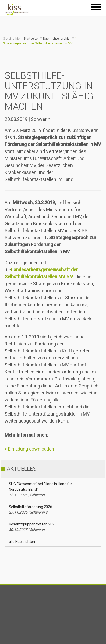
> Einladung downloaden (29, 449)
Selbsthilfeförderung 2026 (30, 510)
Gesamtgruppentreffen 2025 (33, 527)
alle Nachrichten (22, 542)
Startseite (31, 39)
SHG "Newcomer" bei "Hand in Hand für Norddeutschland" (40, 489)
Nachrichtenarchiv (56, 39)
